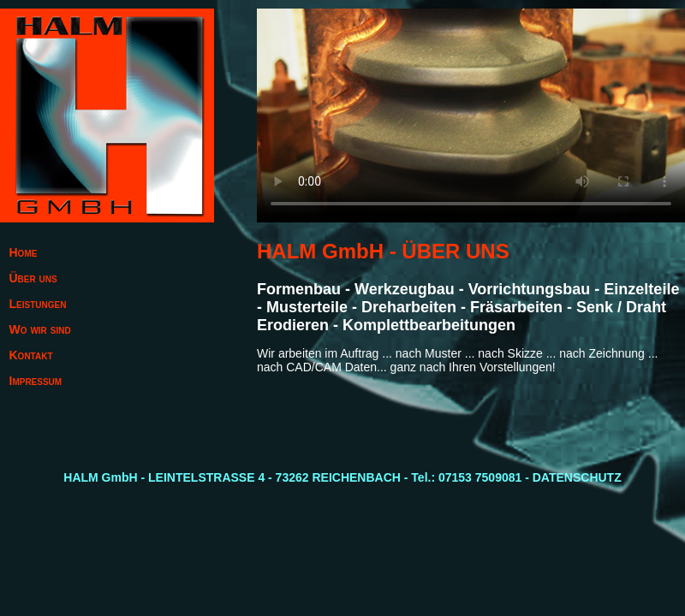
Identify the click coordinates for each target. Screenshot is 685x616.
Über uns (33, 278)
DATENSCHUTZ (577, 477)
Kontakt (31, 355)
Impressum (36, 381)
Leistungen (38, 304)
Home (24, 252)
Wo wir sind (40, 329)
